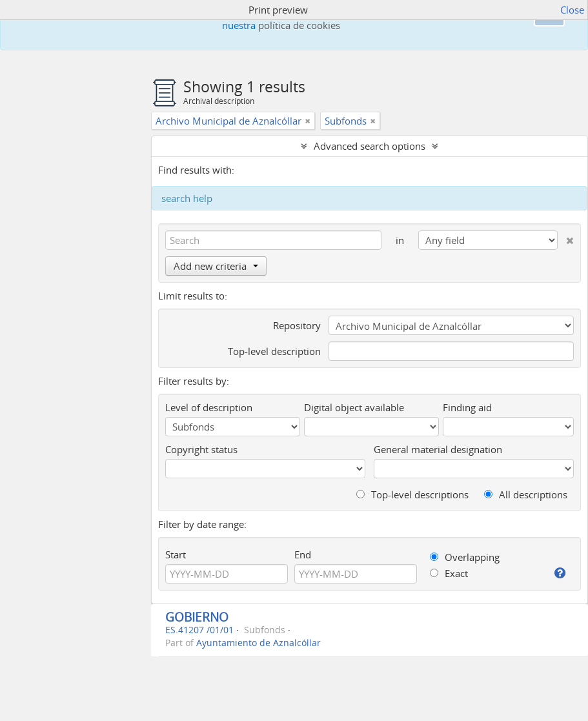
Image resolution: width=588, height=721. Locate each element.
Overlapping (465, 557)
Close (572, 10)
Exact (449, 573)
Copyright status (201, 449)
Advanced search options (370, 146)
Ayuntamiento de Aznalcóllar (259, 643)
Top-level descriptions (412, 494)
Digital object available (354, 407)
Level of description (209, 407)
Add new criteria (216, 266)
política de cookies (299, 25)
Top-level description (274, 351)
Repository (297, 325)
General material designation (438, 449)
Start (176, 554)
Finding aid (467, 407)
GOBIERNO (197, 617)
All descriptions (526, 494)
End (303, 554)
